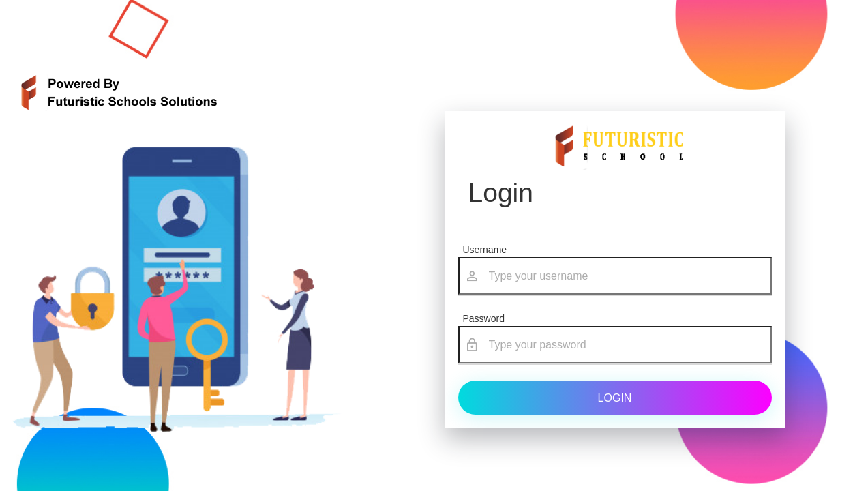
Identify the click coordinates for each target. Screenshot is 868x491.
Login (615, 398)
